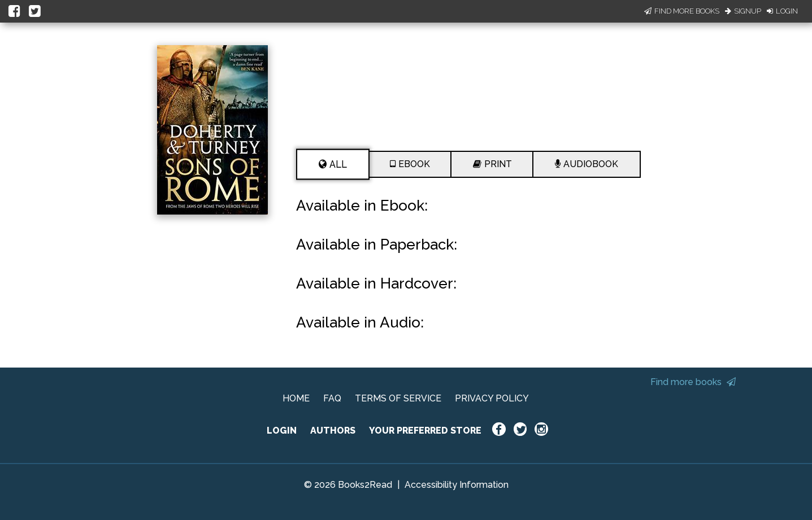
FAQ (332, 398)
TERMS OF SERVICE (398, 398)
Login (782, 11)
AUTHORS (333, 431)
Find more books (693, 382)
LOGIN (282, 431)
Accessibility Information (457, 485)
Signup (743, 11)
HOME (296, 398)
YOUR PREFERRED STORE (425, 431)
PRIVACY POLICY (492, 398)
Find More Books (682, 11)
